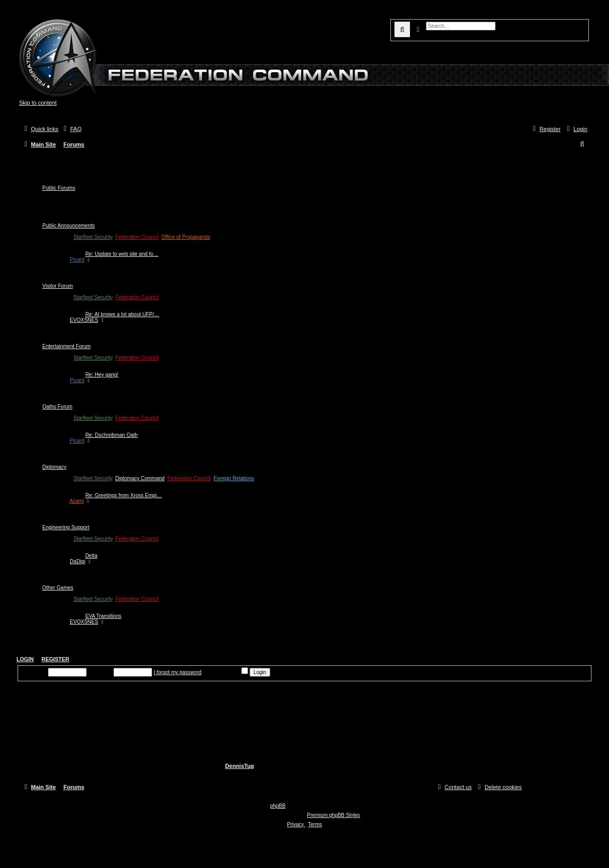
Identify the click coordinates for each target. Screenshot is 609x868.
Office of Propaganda (186, 237)
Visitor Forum (57, 286)
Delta (91, 556)
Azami (77, 501)
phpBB (278, 806)
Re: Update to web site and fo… (122, 254)
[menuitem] (71, 129)
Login (25, 659)
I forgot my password (178, 672)
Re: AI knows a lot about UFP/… (122, 314)
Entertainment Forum (67, 346)
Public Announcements (69, 226)
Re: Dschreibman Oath (111, 435)
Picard (77, 260)
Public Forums (59, 188)
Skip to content (38, 103)
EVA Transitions (103, 616)
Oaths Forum (57, 407)
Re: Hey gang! (102, 375)
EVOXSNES (84, 320)
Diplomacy (54, 467)
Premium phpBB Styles (333, 815)
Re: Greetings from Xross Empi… (123, 495)
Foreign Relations (234, 478)
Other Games (58, 588)
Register (56, 659)
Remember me (227, 672)
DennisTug (240, 766)
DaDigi (77, 561)
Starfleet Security (93, 237)
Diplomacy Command (140, 478)
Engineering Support (66, 527)
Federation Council (137, 237)
